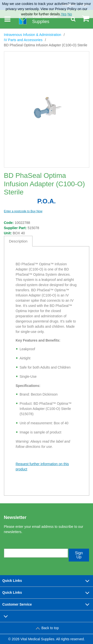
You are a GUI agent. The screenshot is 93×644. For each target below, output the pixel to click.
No (70, 14)
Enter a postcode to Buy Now (23, 211)
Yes (64, 14)
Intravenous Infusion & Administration (33, 35)
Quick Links (46, 581)
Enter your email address (25, 544)
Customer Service (46, 604)
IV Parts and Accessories (23, 40)
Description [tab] (18, 241)
